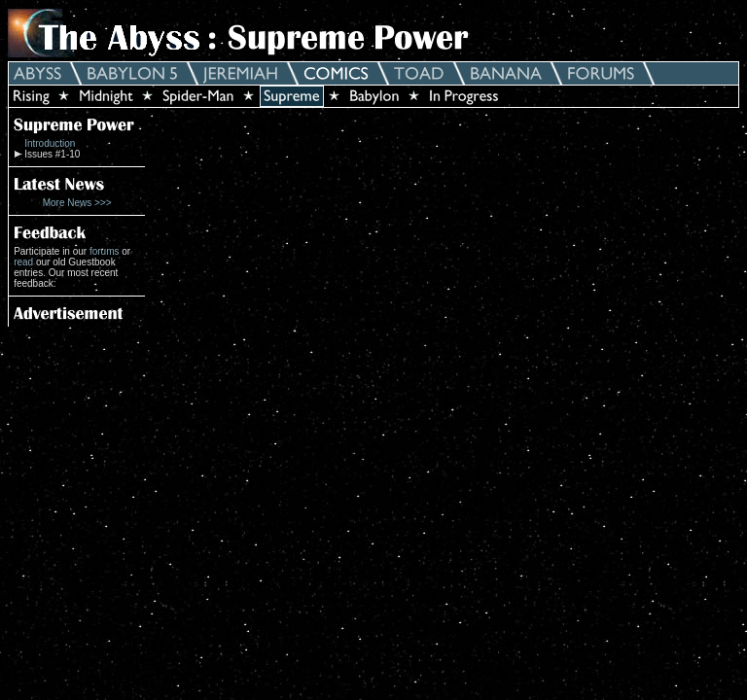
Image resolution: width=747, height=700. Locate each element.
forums (105, 251)
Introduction (50, 143)
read (23, 262)
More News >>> (77, 203)
